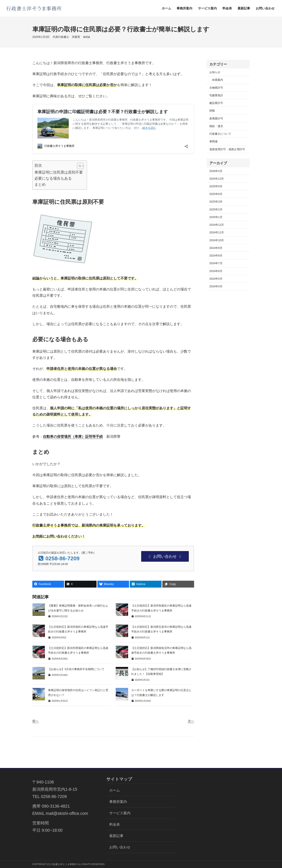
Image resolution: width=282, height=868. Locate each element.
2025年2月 (216, 209)
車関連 (87, 37)
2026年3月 (216, 171)
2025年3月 (216, 202)
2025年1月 (216, 217)
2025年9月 (216, 186)
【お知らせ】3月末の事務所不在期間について (76, 669)
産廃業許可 (216, 118)
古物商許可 (216, 88)
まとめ (40, 184)
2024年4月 (216, 286)
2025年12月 (217, 179)
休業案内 (218, 80)
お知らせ (215, 72)
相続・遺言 (216, 126)
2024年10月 (217, 240)
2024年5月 (216, 279)
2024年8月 (216, 256)
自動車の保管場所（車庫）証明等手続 (73, 436)
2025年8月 (216, 194)
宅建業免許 (216, 95)
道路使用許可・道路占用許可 (227, 149)
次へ (191, 721)
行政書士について (220, 134)
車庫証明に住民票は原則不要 (59, 172)
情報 (212, 111)
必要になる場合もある (53, 178)
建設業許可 (216, 103)
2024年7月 (216, 263)
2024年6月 (216, 271)
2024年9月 (216, 248)
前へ (35, 721)
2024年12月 (217, 225)
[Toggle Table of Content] (78, 166)
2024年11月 (217, 232)
